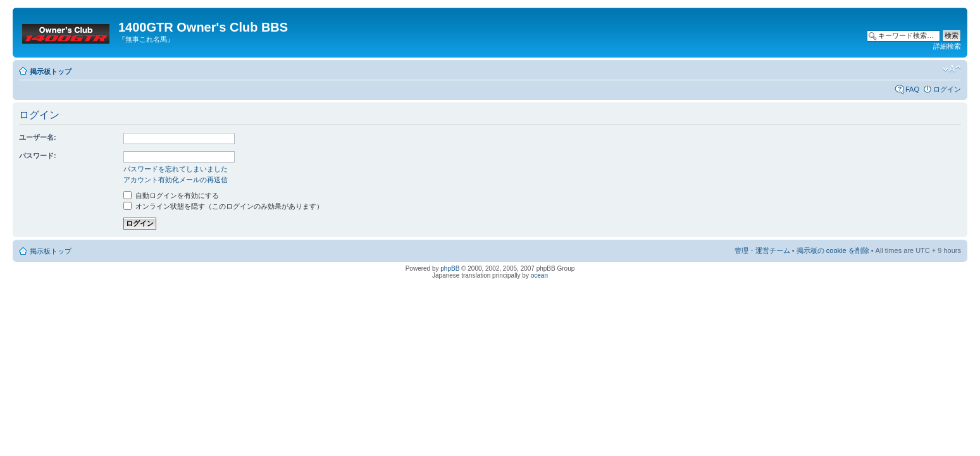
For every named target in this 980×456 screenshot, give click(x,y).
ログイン (947, 89)
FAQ (912, 89)
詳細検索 (947, 46)
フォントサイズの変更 (952, 69)
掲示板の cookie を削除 (833, 250)
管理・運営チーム (762, 250)
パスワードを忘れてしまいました (176, 169)
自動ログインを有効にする (171, 195)
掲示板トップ (51, 71)
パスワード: (38, 156)
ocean (539, 275)
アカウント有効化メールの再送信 (176, 180)
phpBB (450, 268)
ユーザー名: (38, 137)
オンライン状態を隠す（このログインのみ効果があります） (223, 206)
